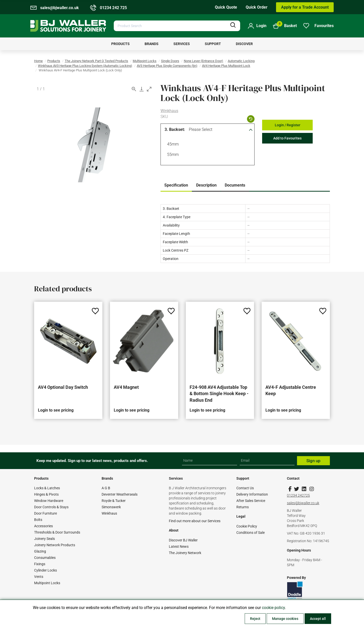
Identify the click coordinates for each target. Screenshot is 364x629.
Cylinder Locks (45, 570)
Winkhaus (169, 111)
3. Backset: (175, 129)
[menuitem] (120, 44)
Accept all (318, 619)
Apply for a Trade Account (305, 7)
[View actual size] (134, 89)
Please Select (201, 129)
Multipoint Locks (145, 61)
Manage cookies (285, 619)
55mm (172, 155)
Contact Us (245, 488)
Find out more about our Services (195, 521)
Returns (243, 507)
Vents (39, 577)
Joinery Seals (44, 539)
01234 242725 (298, 495)
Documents (235, 185)
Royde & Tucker (114, 501)
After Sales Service (251, 501)
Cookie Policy (247, 526)
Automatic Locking (241, 61)
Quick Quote (226, 7)
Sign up (313, 461)
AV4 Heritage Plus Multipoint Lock (226, 66)
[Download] (142, 89)
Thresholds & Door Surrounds (57, 532)
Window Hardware (49, 501)
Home (38, 61)
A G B (106, 488)
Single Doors (170, 61)
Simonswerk (111, 507)
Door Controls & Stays (51, 507)
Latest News (179, 546)
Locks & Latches (47, 488)
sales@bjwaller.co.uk (303, 503)
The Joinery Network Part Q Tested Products (96, 61)
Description (206, 185)
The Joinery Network (185, 553)
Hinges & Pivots (46, 494)
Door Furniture (45, 513)
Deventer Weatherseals (120, 494)
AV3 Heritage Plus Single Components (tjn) (167, 66)
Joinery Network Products (55, 545)
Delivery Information (252, 494)
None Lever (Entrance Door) (203, 61)
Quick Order (257, 7)
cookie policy (273, 608)
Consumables (45, 558)
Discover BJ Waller (183, 540)
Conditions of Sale (251, 533)
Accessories (43, 526)
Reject (255, 619)
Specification (176, 185)
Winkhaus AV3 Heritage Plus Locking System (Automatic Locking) (85, 66)
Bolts (38, 520)
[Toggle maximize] (149, 89)
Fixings (40, 564)
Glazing (40, 551)
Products (54, 61)
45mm (172, 145)
